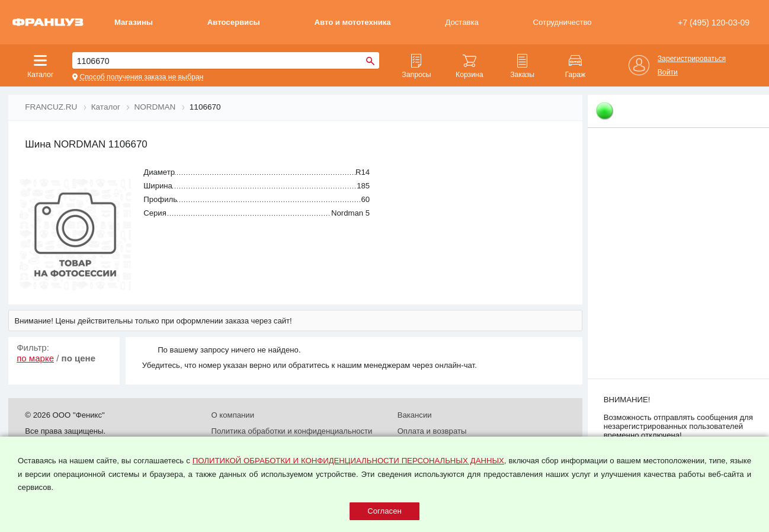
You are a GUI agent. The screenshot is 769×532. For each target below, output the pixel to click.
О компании (233, 415)
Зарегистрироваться (692, 59)
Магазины (134, 22)
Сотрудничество (563, 22)
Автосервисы (234, 22)
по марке (35, 358)
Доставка (462, 22)
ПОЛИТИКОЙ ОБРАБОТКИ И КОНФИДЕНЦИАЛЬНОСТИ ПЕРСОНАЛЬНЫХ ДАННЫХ (348, 461)
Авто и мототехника (352, 22)
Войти (668, 72)
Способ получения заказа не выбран (141, 77)
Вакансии (415, 415)
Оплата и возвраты (432, 431)
